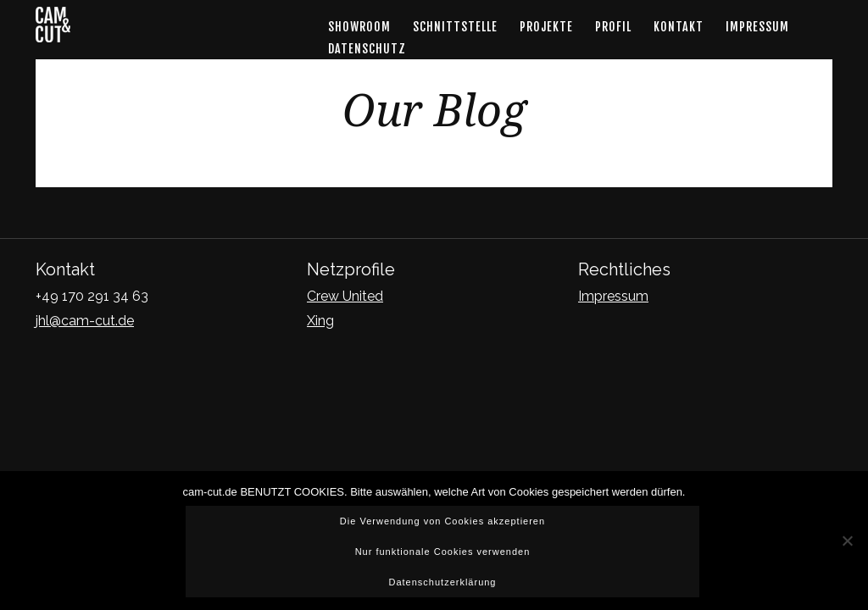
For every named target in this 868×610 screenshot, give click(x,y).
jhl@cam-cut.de (85, 321)
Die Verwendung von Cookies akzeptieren (442, 521)
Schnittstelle (455, 27)
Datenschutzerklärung (442, 582)
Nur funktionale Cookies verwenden (443, 552)
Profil (613, 27)
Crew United (345, 296)
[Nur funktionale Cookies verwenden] (847, 541)
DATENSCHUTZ (367, 49)
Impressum (757, 27)
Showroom (359, 27)
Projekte (546, 27)
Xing (320, 321)
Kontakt (679, 27)
